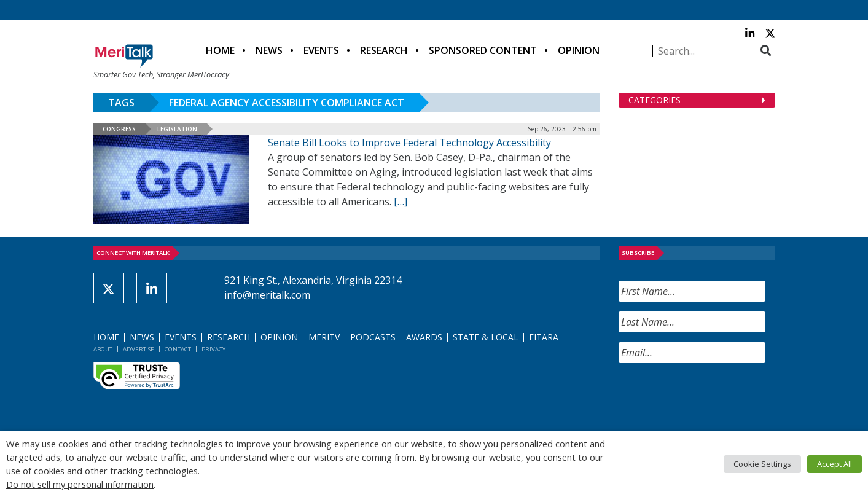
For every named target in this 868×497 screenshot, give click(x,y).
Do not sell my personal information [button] (80, 484)
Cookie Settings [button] (762, 464)
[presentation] (712, 397)
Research (384, 50)
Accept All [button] (835, 464)
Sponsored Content (483, 50)
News (269, 50)
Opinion (579, 50)
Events (321, 50)
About (103, 349)
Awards (424, 337)
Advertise (139, 349)
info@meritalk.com (267, 295)
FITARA (544, 337)
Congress (119, 129)
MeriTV (324, 337)
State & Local (486, 337)
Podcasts (373, 337)
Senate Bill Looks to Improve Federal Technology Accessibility (409, 143)
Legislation (177, 129)
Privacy (213, 349)
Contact (178, 349)
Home (220, 50)
